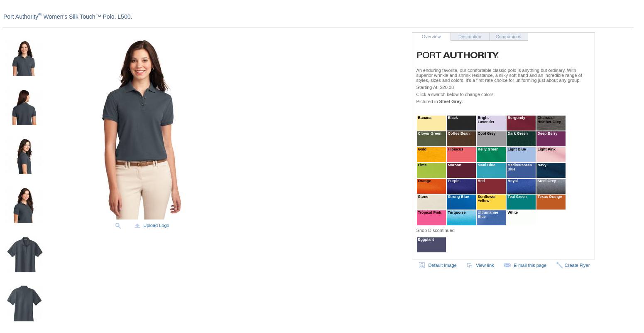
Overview (431, 37)
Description (470, 37)
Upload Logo (151, 225)
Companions (509, 37)
